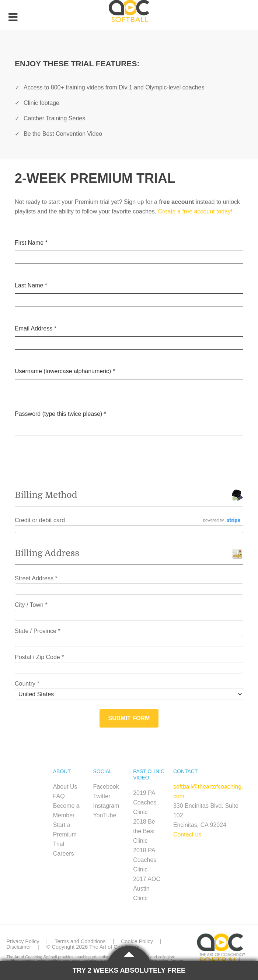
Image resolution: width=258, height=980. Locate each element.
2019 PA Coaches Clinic (145, 802)
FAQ (59, 796)
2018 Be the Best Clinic (144, 831)
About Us (65, 787)
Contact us (187, 834)
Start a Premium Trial (65, 834)
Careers (64, 854)
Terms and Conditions (81, 941)
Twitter (102, 796)
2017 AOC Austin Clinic (147, 889)
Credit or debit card (40, 520)
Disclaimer (19, 947)
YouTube (104, 815)
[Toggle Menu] (13, 18)
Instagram (106, 806)
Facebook (106, 787)
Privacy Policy (23, 941)
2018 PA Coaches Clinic (145, 860)
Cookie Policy (138, 941)
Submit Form (129, 718)
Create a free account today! (195, 211)
